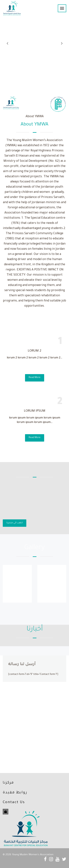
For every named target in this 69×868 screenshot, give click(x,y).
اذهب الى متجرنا (15, 523)
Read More (35, 378)
